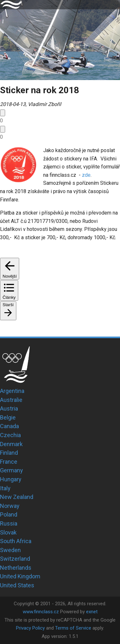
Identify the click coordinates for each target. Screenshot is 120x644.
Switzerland (15, 559)
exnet (92, 612)
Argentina (12, 391)
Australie (11, 400)
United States (17, 585)
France (9, 462)
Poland (9, 514)
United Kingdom (20, 576)
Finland (9, 453)
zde (86, 175)
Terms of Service (73, 628)
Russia (9, 523)
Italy (5, 488)
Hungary (11, 479)
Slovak (8, 532)
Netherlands (16, 568)
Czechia (10, 435)
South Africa (16, 541)
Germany (12, 470)
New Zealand (17, 497)
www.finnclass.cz (41, 612)
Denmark (11, 444)
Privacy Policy (30, 628)
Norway (10, 506)
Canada (9, 426)
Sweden (10, 550)
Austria (9, 408)
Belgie (8, 417)
